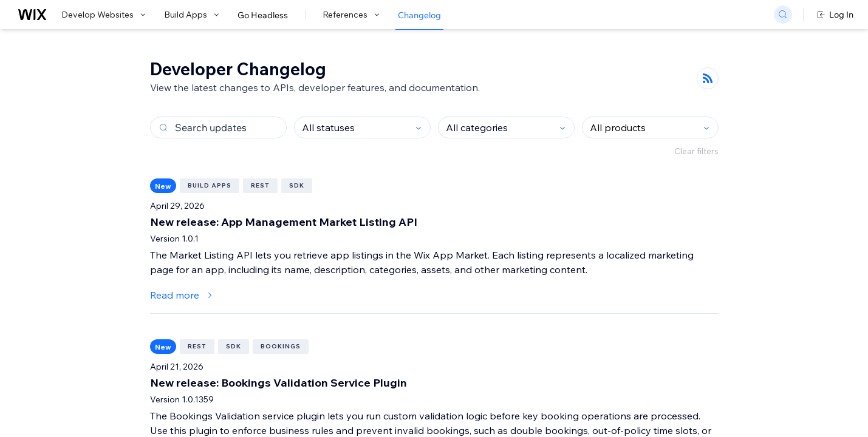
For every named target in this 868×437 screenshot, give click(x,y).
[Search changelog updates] (218, 127)
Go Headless (263, 15)
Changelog (419, 15)
